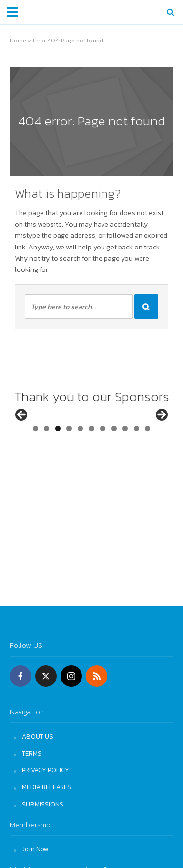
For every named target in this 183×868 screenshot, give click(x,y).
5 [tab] (80, 459)
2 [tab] (47, 459)
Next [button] (161, 431)
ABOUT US (38, 736)
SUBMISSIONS (43, 804)
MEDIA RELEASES (47, 787)
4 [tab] (69, 459)
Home (18, 40)
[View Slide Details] (50, 433)
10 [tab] (137, 459)
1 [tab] (35, 459)
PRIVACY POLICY (46, 770)
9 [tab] (125, 459)
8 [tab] (114, 459)
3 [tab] (58, 459)
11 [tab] (149, 459)
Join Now (35, 849)
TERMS (32, 753)
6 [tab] (91, 459)
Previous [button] (22, 431)
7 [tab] (103, 459)
